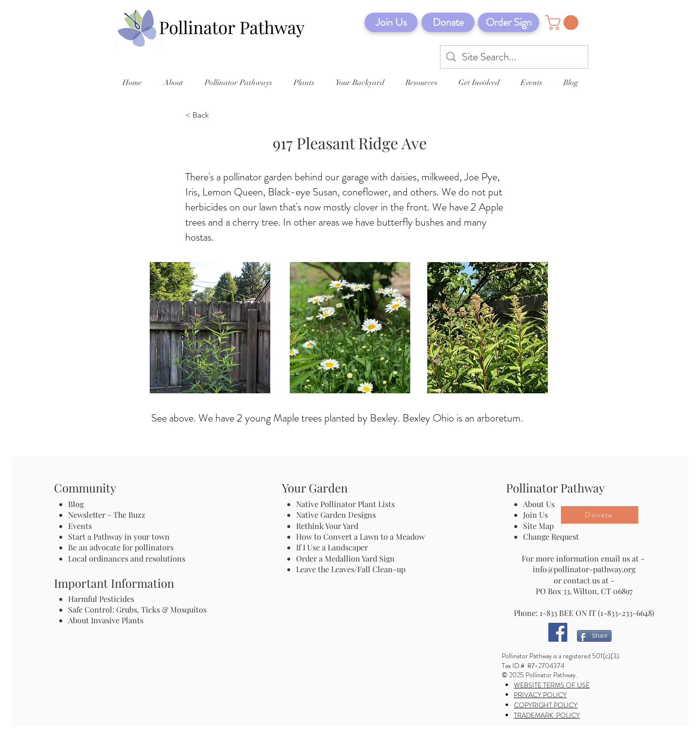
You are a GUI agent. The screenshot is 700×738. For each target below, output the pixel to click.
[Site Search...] (515, 57)
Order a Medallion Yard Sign (345, 558)
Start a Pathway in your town (119, 536)
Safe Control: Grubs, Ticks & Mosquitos (137, 609)
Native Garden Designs (336, 515)
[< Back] (217, 116)
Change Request (551, 536)
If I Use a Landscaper (332, 547)
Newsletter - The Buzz (107, 515)
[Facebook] (558, 632)
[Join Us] (391, 22)
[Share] (594, 636)
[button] (564, 23)
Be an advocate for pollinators (121, 547)
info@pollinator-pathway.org (584, 569)
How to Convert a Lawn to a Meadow (360, 536)
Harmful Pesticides (101, 599)
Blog (78, 504)
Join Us (535, 515)
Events (80, 526)
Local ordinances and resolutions (127, 558)
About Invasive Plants (106, 620)
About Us (539, 504)
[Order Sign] (508, 22)
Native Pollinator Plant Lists (345, 504)
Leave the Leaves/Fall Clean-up (351, 569)
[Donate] (448, 22)
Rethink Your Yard (327, 526)
